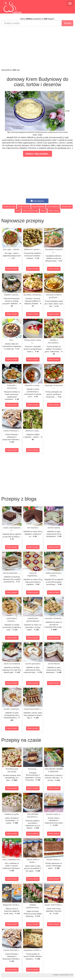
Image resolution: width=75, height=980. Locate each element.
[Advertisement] (37, 47)
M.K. (72, 975)
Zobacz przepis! (12, 269)
